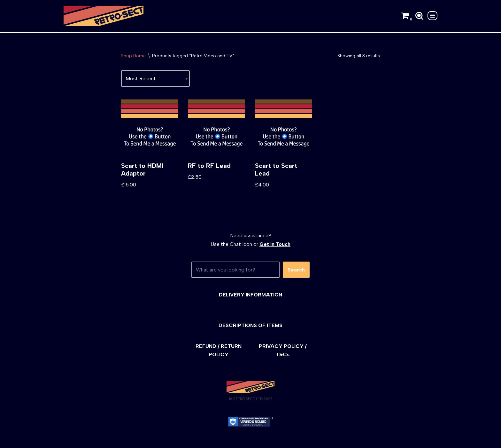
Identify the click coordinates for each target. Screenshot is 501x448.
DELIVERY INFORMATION (250, 295)
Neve (69, 440)
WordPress (121, 440)
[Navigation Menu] (432, 16)
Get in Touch (275, 244)
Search (296, 270)
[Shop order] (155, 79)
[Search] (419, 16)
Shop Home (133, 56)
